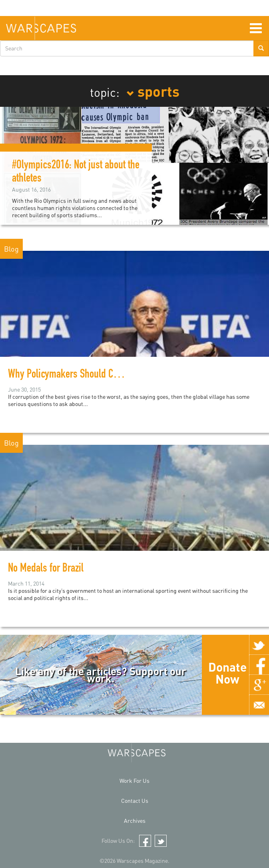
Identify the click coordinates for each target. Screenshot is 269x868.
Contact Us (135, 801)
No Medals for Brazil (46, 569)
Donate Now (227, 673)
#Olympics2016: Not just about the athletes (76, 173)
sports (153, 91)
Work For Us (134, 781)
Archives (135, 821)
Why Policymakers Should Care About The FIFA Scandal (111, 375)
